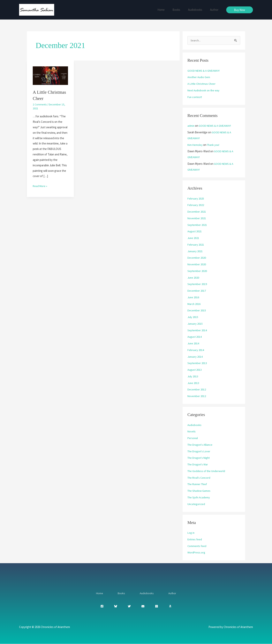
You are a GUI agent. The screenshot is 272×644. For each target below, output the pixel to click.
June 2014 (193, 343)
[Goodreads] (157, 606)
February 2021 (196, 245)
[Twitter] (129, 606)
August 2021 (195, 231)
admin (191, 126)
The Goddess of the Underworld (207, 471)
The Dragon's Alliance (200, 445)
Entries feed (195, 539)
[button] (240, 10)
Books (181, 10)
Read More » (40, 186)
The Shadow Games (199, 491)
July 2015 (193, 317)
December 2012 (197, 390)
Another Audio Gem (199, 77)
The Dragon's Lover (199, 451)
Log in (191, 533)
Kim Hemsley (195, 145)
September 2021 (197, 225)
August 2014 (195, 337)
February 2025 (196, 199)
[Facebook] (102, 606)
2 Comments (40, 104)
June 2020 (193, 278)
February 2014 (196, 350)
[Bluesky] (116, 606)
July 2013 (193, 376)
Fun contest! (195, 97)
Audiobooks (198, 10)
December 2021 (197, 212)
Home (168, 10)
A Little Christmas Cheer (202, 84)
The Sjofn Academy (199, 497)
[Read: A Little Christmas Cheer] (50, 75)
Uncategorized (196, 504)
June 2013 (193, 383)
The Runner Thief (198, 484)
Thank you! (214, 145)
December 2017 (197, 291)
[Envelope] (143, 606)
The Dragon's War (198, 465)
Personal (193, 438)
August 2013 (195, 370)
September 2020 (197, 271)
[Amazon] (170, 606)
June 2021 (193, 238)
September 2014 (197, 330)
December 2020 (197, 258)
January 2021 (195, 251)
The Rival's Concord (199, 478)
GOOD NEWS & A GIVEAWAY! (204, 71)
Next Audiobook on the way (204, 90)
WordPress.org (196, 553)
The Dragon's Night (199, 458)
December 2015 (197, 310)
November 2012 (197, 396)
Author (215, 10)
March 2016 (194, 304)
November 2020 (197, 264)
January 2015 (195, 324)
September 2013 (197, 363)
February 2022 (196, 205)
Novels (192, 432)
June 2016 (193, 297)
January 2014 (195, 357)
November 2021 (197, 218)
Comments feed (197, 546)
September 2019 (197, 284)
